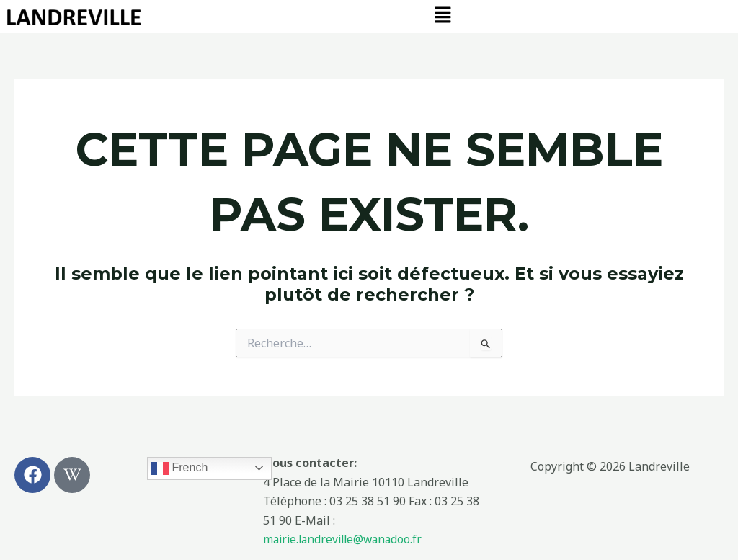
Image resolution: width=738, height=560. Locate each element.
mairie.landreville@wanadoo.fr (346, 540)
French (179, 468)
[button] (443, 15)
